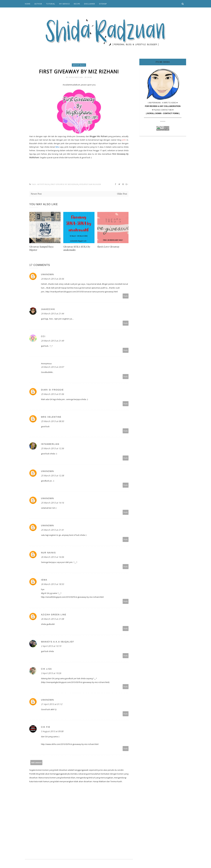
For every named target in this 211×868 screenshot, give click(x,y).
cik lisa (46, 669)
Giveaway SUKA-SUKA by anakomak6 (77, 248)
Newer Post (36, 194)
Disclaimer (90, 4)
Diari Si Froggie (52, 390)
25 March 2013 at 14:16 (52, 503)
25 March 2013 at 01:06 (52, 394)
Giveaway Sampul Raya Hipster (41, 248)
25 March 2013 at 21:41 (52, 530)
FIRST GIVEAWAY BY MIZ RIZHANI (64, 184)
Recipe (77, 4)
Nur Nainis (48, 553)
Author (38, 4)
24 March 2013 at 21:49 (52, 341)
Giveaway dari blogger (90, 184)
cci (43, 336)
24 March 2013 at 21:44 (52, 314)
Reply (126, 296)
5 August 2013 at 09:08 (52, 731)
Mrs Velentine (51, 417)
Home (28, 4)
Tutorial (51, 4)
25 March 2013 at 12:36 (52, 448)
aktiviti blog (79, 65)
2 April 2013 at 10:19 (51, 646)
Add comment (36, 763)
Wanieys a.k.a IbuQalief (58, 642)
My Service (64, 4)
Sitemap (103, 4)
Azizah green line (54, 615)
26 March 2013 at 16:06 (52, 557)
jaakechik (48, 309)
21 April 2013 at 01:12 (52, 704)
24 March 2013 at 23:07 (52, 367)
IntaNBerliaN (50, 444)
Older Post (122, 194)
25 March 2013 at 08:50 (52, 421)
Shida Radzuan (76, 77)
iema (44, 580)
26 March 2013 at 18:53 (52, 584)
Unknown (47, 274)
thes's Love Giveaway (108, 247)
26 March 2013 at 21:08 (52, 619)
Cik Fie (46, 727)
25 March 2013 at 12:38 (52, 476)
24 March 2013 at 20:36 (52, 279)
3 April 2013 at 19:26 (51, 673)
